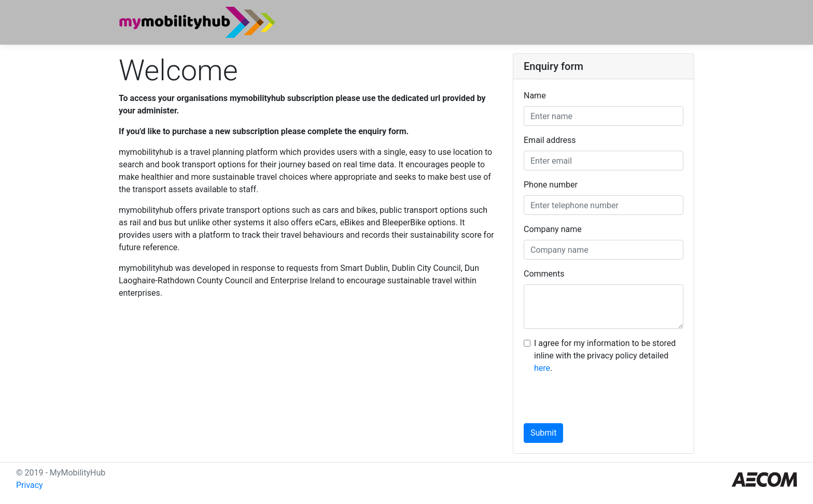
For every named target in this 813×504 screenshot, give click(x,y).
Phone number (551, 185)
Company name (553, 229)
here (542, 368)
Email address (550, 140)
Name (535, 96)
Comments (544, 274)
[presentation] (602, 403)
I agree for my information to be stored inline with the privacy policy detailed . (605, 356)
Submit (543, 433)
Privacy (30, 485)
